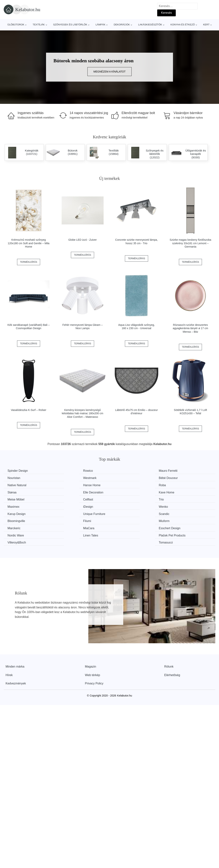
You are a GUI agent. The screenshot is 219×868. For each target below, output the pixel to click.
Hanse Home (180, 478)
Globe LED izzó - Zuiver (82, 240)
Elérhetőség (172, 652)
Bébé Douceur (72, 478)
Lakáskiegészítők (150, 25)
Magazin (91, 643)
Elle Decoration (127, 485)
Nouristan (178, 471)
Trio (119, 492)
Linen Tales (16, 520)
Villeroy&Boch (126, 520)
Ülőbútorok (16, 25)
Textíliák (39, 25)
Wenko (67, 499)
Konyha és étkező (183, 25)
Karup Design (126, 499)
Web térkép (93, 652)
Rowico (68, 471)
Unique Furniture (182, 499)
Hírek (9, 652)
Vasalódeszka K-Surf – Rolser (28, 410)
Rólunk (169, 643)
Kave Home (179, 485)
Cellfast (68, 492)
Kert (206, 25)
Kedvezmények (16, 660)
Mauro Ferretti (126, 471)
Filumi (121, 506)
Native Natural (126, 478)
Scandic (14, 506)
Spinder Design (18, 471)
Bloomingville (71, 506)
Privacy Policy (94, 660)
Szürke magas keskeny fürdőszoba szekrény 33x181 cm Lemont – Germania (190, 243)
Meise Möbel (17, 492)
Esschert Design (128, 513)
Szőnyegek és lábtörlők (70, 25)
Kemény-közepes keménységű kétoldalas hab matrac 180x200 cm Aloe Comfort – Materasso (82, 413)
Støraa (67, 485)
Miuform (177, 506)
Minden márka (15, 643)
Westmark (15, 478)
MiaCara (68, 513)
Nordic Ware (179, 513)
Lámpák (100, 25)
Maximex (177, 492)
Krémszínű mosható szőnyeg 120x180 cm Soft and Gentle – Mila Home (29, 243)
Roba (12, 485)
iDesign (13, 499)
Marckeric (15, 513)
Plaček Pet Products (76, 520)
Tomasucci (178, 520)
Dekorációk (122, 25)
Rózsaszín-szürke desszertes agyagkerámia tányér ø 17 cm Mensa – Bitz (190, 328)
